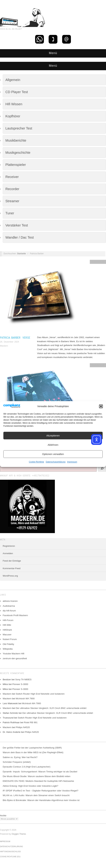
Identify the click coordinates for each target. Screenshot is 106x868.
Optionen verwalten (53, 454)
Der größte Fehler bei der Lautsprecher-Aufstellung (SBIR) (32, 748)
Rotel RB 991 (31, 722)
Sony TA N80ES (23, 679)
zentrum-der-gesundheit (15, 658)
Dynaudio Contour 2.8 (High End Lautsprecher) (26, 767)
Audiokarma (9, 606)
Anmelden (8, 553)
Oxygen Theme (19, 834)
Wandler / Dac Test (20, 237)
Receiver (12, 177)
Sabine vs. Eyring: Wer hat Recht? (20, 757)
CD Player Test (17, 92)
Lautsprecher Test (19, 128)
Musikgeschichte (18, 153)
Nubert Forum (10, 639)
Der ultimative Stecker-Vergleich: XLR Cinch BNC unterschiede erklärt (51, 708)
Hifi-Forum (8, 620)
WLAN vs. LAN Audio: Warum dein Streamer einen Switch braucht (36, 795)
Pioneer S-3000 (20, 684)
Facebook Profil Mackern (15, 615)
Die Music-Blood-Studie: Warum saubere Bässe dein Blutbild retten (37, 776)
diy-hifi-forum (9, 611)
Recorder (12, 189)
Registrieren (9, 546)
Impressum (72, 462)
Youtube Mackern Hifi (14, 654)
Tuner (10, 213)
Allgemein (13, 80)
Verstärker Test (17, 225)
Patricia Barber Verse (15, 338)
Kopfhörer (13, 116)
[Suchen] (102, 468)
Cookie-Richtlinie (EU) (10, 857)
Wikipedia (8, 649)
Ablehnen (53, 445)
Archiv (3, 816)
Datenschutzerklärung (56, 462)
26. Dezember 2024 (10, 342)
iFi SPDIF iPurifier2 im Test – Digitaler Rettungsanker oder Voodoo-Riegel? (41, 791)
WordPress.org (10, 576)
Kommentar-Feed (12, 568)
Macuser (7, 635)
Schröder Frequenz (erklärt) (17, 762)
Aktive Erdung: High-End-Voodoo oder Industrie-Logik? (30, 786)
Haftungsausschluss (10, 852)
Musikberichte (16, 140)
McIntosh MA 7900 (25, 699)
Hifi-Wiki (7, 625)
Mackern (4, 346)
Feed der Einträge (12, 561)
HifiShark (7, 630)
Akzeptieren (53, 436)
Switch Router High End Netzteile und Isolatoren (40, 694)
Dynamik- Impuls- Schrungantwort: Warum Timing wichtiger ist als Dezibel (40, 772)
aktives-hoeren (10, 601)
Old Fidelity (8, 644)
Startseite (21, 254)
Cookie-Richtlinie (36, 462)
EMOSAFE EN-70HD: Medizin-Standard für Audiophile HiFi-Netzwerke (38, 781)
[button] (101, 406)
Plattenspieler (16, 165)
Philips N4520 (23, 727)
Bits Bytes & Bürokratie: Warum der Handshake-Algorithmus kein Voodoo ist (41, 800)
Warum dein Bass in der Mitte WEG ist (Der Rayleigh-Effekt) (33, 752)
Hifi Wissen (14, 104)
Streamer (12, 201)
